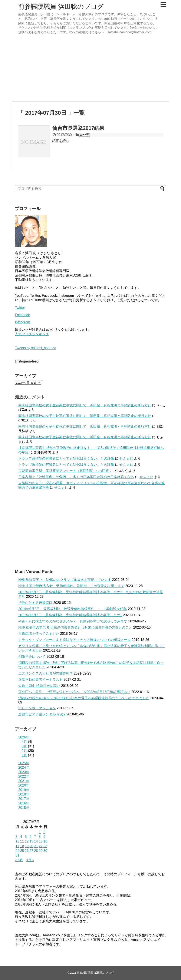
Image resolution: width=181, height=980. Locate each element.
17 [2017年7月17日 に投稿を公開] (17, 846)
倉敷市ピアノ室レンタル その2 (42, 714)
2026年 (24, 737)
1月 (24, 755)
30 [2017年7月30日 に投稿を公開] (45, 851)
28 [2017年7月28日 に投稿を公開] (36, 851)
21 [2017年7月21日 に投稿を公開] (36, 846)
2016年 (24, 803)
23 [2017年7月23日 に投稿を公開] (45, 846)
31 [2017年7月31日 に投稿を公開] (17, 855)
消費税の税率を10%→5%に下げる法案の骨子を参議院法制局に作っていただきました (84, 698)
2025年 (24, 763)
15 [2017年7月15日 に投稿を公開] (41, 841)
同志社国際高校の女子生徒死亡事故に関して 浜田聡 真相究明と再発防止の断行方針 (85, 405)
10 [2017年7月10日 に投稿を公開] (17, 841)
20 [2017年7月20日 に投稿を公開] (31, 846)
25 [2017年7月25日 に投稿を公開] (22, 851)
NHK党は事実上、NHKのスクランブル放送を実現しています (65, 580)
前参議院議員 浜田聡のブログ (61, 6)
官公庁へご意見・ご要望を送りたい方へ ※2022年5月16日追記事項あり (74, 692)
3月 (24, 746)
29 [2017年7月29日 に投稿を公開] (41, 851)
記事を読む (61, 141)
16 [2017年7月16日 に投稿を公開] (45, 841)
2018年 (24, 794)
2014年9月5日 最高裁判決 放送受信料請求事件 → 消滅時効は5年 (73, 609)
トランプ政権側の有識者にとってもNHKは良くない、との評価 (66, 458)
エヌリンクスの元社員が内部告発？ (46, 673)
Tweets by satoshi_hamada (36, 348)
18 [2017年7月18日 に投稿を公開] (22, 846)
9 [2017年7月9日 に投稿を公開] (44, 837)
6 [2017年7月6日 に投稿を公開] (30, 837)
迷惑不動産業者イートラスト (40, 680)
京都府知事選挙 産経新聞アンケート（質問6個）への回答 (64, 471)
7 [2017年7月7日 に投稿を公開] (35, 837)
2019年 (24, 790)
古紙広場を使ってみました (39, 634)
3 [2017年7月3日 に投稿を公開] (17, 837)
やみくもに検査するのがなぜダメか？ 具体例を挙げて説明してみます (73, 621)
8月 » (30, 860)
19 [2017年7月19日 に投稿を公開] (27, 846)
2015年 (24, 808)
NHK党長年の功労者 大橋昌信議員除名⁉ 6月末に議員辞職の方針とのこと (75, 627)
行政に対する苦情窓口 (35, 603)
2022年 (24, 776)
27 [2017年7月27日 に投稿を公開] (31, 851)
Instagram (22, 322)
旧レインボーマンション (37, 708)
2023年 (24, 772)
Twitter (20, 308)
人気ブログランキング (32, 334)
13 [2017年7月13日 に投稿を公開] (31, 841)
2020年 (24, 785)
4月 (24, 742)
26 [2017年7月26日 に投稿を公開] (27, 851)
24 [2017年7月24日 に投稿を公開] (17, 851)
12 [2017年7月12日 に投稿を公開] (27, 841)
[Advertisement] (90, 68)
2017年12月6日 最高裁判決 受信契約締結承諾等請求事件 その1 (70, 615)
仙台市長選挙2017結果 (78, 128)
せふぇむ (126, 458)
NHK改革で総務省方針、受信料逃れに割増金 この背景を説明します (71, 586)
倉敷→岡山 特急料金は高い (39, 686)
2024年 (24, 767)
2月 (24, 751)
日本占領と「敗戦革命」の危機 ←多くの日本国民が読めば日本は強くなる (76, 477)
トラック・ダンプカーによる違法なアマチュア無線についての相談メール (75, 640)
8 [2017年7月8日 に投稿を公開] (40, 837)
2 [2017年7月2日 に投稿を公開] (44, 832)
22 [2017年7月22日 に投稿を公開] (41, 846)
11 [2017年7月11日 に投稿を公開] (22, 841)
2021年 (24, 781)
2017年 (24, 799)
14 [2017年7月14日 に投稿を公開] (36, 841)
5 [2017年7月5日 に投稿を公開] (26, 837)
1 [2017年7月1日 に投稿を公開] (40, 832)
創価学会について (32, 657)
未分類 (85, 135)
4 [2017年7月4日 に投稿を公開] (21, 837)
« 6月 (19, 860)
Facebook (22, 315)
